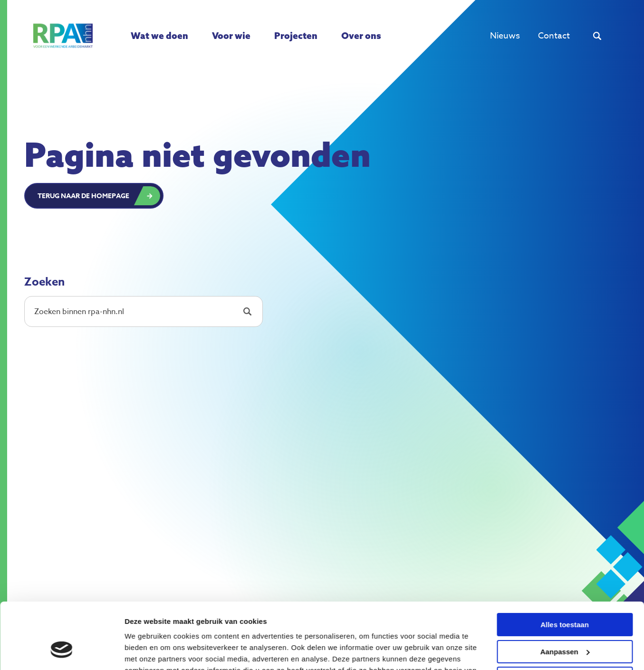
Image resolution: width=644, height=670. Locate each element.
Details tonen (147, 651)
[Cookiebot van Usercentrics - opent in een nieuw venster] (62, 651)
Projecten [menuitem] (296, 36)
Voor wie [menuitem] (231, 36)
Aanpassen (565, 595)
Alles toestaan (565, 568)
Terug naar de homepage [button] (83, 196)
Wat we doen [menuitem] (159, 36)
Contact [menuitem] (554, 36)
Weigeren (564, 622)
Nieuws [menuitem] (505, 36)
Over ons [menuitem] (361, 36)
